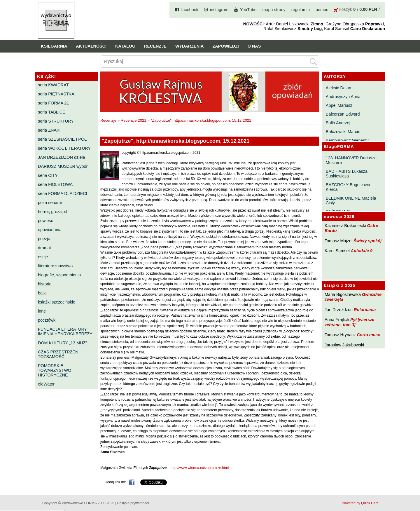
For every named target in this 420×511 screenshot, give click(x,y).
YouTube (248, 10)
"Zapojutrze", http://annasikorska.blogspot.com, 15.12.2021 (201, 120)
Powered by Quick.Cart (360, 503)
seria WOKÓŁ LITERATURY (64, 148)
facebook (190, 10)
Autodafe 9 (362, 251)
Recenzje (155, 46)
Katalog (125, 46)
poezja (44, 239)
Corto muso (369, 335)
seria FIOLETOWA (55, 184)
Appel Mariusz (339, 105)
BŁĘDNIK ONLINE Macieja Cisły (351, 200)
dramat (44, 248)
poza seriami (50, 203)
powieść (45, 221)
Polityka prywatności (133, 503)
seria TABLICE (52, 112)
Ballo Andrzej (338, 123)
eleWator (46, 384)
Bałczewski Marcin (343, 132)
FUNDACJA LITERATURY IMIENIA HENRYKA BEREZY (65, 332)
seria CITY (48, 175)
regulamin (301, 10)
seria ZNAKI (49, 130)
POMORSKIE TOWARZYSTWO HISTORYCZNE (55, 370)
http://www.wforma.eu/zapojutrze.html (200, 468)
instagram (219, 10)
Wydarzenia (190, 46)
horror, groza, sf (53, 212)
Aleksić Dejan (338, 88)
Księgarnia (54, 46)
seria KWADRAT (53, 85)
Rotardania (365, 310)
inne (42, 311)
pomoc (322, 10)
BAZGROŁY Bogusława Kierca (348, 187)
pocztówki (47, 320)
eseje (43, 257)
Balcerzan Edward (343, 114)
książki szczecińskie (57, 302)
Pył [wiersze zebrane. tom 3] (349, 322)
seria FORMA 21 (53, 103)
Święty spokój (367, 241)
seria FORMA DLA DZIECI (63, 193)
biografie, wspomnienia (59, 275)
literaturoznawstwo (55, 266)
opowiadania (50, 230)
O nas (254, 46)
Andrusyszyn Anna (343, 97)
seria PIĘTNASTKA (56, 94)
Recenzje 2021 (134, 120)
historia (45, 284)
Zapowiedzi (225, 46)
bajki (42, 293)
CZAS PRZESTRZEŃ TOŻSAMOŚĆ (58, 354)
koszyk (346, 9)
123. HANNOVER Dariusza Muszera (351, 160)
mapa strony (274, 10)
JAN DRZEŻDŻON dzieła (62, 157)
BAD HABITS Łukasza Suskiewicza (347, 174)
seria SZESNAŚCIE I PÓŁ (62, 139)
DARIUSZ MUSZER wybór (63, 166)
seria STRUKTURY (56, 121)
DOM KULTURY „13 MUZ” (62, 343)
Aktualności (91, 46)
